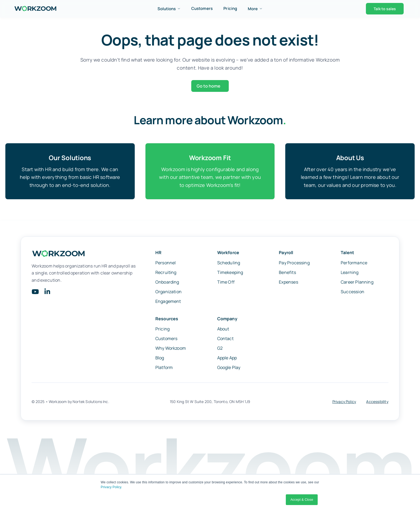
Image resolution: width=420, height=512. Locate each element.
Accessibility (377, 403)
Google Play (229, 368)
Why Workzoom (171, 349)
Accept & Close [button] (302, 500)
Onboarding (167, 283)
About (223, 330)
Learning (350, 273)
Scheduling (229, 264)
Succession (352, 293)
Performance (354, 264)
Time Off (226, 283)
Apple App (227, 359)
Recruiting (166, 273)
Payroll (286, 254)
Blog (160, 359)
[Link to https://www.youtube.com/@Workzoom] (35, 293)
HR (158, 254)
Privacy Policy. (111, 487)
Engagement (168, 302)
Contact (225, 340)
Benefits (287, 273)
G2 (220, 349)
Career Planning (357, 283)
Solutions (169, 9)
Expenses (288, 283)
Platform (164, 368)
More (255, 9)
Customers (202, 8)
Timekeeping (230, 273)
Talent (347, 254)
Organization (168, 293)
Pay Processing (294, 264)
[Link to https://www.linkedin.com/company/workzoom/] (47, 293)
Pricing (230, 8)
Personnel (166, 264)
